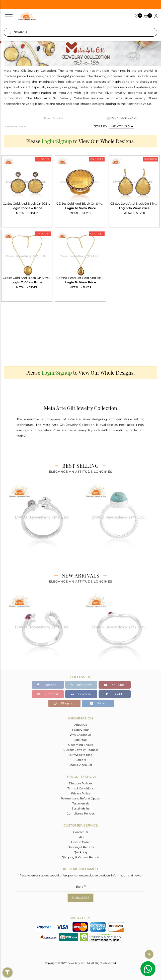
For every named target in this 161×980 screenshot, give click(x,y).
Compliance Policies (81, 813)
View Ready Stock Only (124, 118)
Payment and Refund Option (80, 798)
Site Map (80, 740)
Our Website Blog (80, 755)
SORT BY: (101, 126)
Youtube (114, 685)
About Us (80, 725)
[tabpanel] (42, 522)
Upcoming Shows (80, 745)
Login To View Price (27, 208)
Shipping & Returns (80, 847)
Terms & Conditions (80, 788)
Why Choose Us (80, 735)
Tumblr (114, 694)
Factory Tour (80, 730)
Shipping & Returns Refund (81, 857)
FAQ (80, 837)
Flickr (98, 703)
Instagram (81, 685)
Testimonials (81, 803)
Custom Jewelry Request (81, 750)
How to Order (80, 842)
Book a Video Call (80, 765)
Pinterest (48, 694)
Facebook (48, 685)
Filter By (8, 977)
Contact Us (81, 832)
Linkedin (81, 694)
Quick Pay (81, 852)
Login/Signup (57, 141)
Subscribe (80, 898)
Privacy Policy (81, 793)
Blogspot (64, 703)
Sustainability (81, 808)
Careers (81, 760)
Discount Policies (81, 783)
